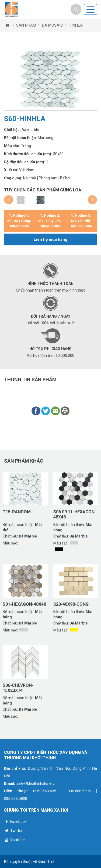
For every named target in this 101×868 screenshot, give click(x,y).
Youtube (14, 840)
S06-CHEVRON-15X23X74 (18, 688)
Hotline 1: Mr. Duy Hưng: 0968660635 (19, 221)
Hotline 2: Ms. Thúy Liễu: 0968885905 (50, 221)
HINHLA (76, 25)
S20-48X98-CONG (71, 604)
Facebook (15, 822)
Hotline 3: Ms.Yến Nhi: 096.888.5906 (81, 221)
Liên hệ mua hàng (50, 239)
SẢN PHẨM (26, 25)
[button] (9, 200)
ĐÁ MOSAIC (52, 25)
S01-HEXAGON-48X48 (24, 604)
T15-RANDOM (17, 512)
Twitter (13, 831)
